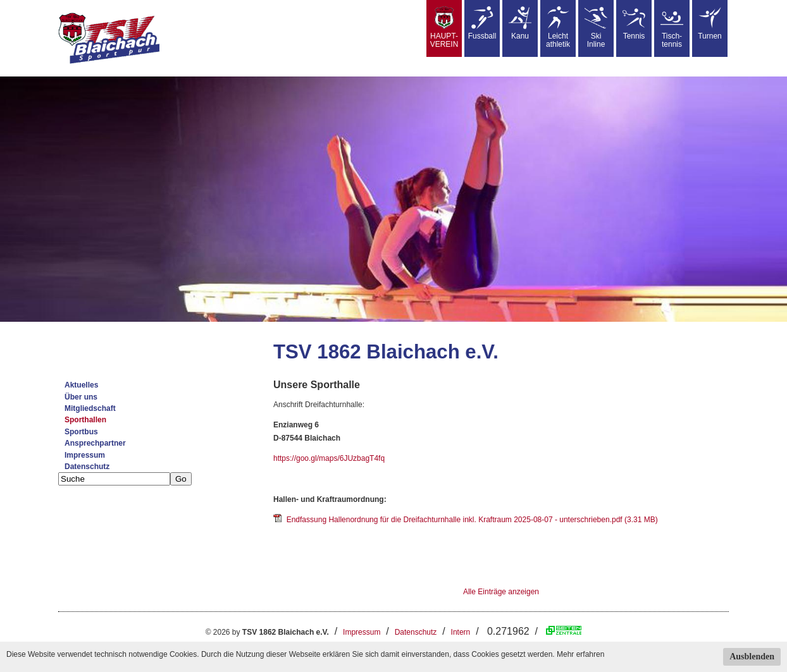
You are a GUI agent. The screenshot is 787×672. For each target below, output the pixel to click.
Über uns (81, 397)
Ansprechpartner (95, 443)
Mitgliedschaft (90, 408)
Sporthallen (85, 420)
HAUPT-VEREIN (444, 27)
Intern (461, 632)
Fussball (482, 23)
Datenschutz (87, 467)
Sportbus (81, 432)
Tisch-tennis (672, 27)
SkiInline (596, 27)
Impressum (85, 455)
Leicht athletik (558, 27)
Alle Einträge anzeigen (501, 592)
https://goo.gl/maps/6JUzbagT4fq (329, 458)
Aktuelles (81, 385)
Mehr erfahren (580, 654)
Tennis (634, 23)
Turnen (710, 23)
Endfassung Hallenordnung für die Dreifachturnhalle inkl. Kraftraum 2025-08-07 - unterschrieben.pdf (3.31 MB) (466, 520)
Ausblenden (752, 657)
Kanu (520, 23)
